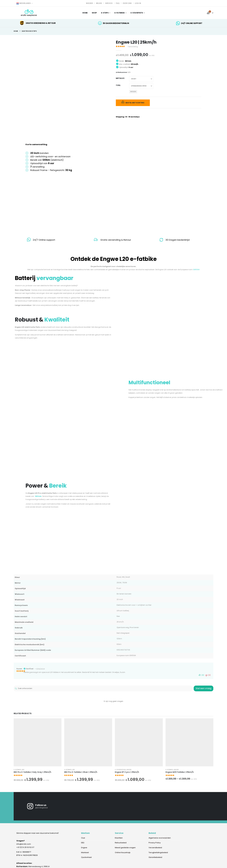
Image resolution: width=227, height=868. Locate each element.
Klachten (119, 838)
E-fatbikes (17, 770)
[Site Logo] (29, 13)
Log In (138, 3)
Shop (94, 13)
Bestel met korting (135, 103)
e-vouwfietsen (120, 770)
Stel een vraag (204, 688)
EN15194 (196, 270)
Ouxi (83, 838)
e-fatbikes (120, 13)
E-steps (105, 13)
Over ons (127, 3)
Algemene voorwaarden (160, 838)
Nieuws (90, 3)
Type (118, 85)
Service (109, 3)
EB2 (23, 770)
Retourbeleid (121, 843)
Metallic (120, 78)
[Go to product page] (38, 742)
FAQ (118, 3)
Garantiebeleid (155, 858)
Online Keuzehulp (123, 853)
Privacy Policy (155, 843)
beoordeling (133, 47)
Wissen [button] (133, 92)
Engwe (129, 770)
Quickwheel (86, 858)
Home (85, 13)
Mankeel (85, 853)
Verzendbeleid (155, 848)
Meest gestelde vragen (125, 848)
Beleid (99, 3)
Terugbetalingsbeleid (158, 853)
